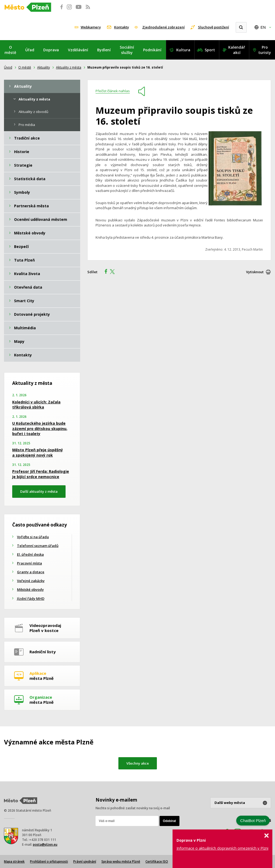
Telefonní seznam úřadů (38, 546)
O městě (10, 50)
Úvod (8, 67)
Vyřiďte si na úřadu (33, 537)
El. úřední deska (30, 554)
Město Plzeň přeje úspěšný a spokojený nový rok (38, 452)
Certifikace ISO (157, 861)
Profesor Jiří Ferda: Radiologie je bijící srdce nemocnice (41, 474)
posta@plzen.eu (45, 844)
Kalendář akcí (237, 50)
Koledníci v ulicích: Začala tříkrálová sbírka (36, 405)
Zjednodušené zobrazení (164, 27)
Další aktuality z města (39, 491)
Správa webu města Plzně (121, 861)
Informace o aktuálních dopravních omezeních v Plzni (222, 848)
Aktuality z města (69, 67)
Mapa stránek (14, 861)
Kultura (183, 50)
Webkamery (91, 27)
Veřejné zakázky (31, 581)
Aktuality (44, 67)
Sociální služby (127, 50)
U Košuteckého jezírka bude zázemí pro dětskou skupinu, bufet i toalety (40, 428)
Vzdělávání (78, 50)
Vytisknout (255, 272)
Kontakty (122, 27)
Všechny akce (138, 763)
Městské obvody (30, 589)
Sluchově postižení (214, 27)
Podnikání (152, 50)
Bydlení (104, 50)
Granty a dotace (31, 572)
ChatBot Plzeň (253, 821)
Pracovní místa (29, 563)
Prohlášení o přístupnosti (49, 861)
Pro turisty (265, 50)
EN (263, 27)
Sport (210, 50)
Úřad (30, 50)
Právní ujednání (85, 861)
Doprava (51, 50)
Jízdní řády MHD (31, 599)
